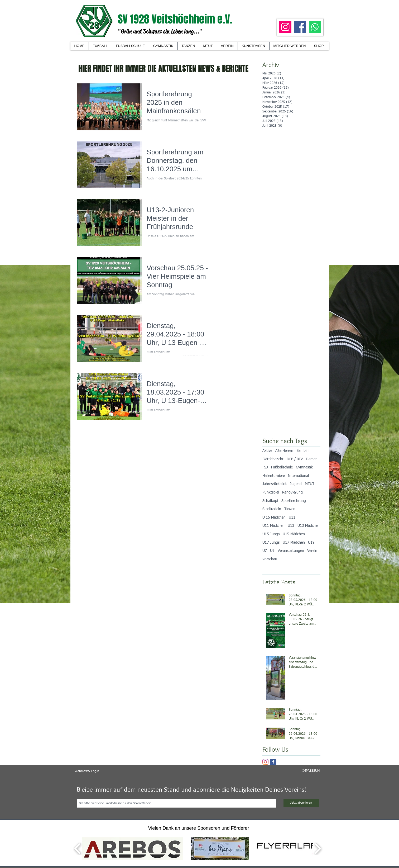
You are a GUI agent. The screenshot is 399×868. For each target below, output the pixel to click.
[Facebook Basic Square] (273, 762)
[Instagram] (285, 27)
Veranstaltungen (291, 551)
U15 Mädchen (294, 534)
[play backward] (78, 849)
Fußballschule (282, 467)
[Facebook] (300, 27)
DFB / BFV (295, 459)
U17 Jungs (271, 543)
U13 (291, 526)
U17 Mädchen (294, 543)
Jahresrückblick (275, 484)
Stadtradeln (272, 509)
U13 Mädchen (309, 526)
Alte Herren (284, 451)
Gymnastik (304, 467)
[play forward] (318, 849)
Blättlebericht (273, 459)
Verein (312, 551)
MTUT (310, 484)
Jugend (296, 484)
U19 (311, 543)
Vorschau (270, 559)
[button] (227, 46)
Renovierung (292, 492)
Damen (312, 459)
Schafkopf (270, 501)
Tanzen (290, 509)
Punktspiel (271, 492)
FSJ (265, 467)
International (298, 476)
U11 (292, 518)
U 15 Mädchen (274, 518)
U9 (272, 551)
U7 (265, 551)
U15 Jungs (271, 534)
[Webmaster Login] (87, 771)
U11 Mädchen (273, 526)
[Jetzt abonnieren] (301, 803)
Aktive (267, 451)
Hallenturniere (274, 476)
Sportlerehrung (294, 501)
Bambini (303, 451)
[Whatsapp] (315, 27)
